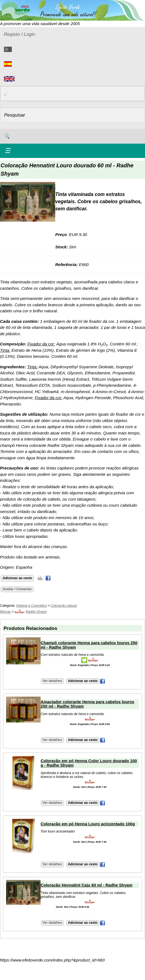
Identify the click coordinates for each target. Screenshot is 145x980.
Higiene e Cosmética (32, 606)
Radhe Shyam (36, 612)
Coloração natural (64, 606)
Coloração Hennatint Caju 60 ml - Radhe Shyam (86, 885)
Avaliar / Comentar (17, 589)
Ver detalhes (52, 681)
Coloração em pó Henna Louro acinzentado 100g (88, 824)
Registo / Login (19, 34)
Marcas (5, 612)
